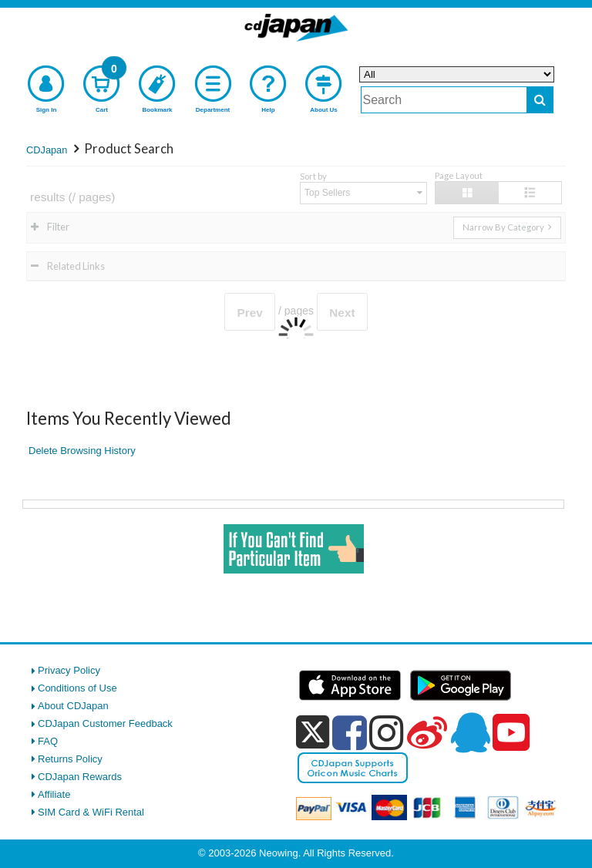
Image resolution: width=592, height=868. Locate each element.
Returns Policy (70, 759)
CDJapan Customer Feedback (105, 723)
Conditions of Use (77, 688)
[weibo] (427, 732)
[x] (313, 733)
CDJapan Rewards (80, 777)
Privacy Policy (69, 670)
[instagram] (387, 732)
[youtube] (511, 733)
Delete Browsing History (82, 451)
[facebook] (350, 732)
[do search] (540, 100)
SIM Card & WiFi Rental (91, 812)
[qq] (470, 732)
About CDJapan (73, 706)
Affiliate (54, 794)
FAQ (48, 741)
